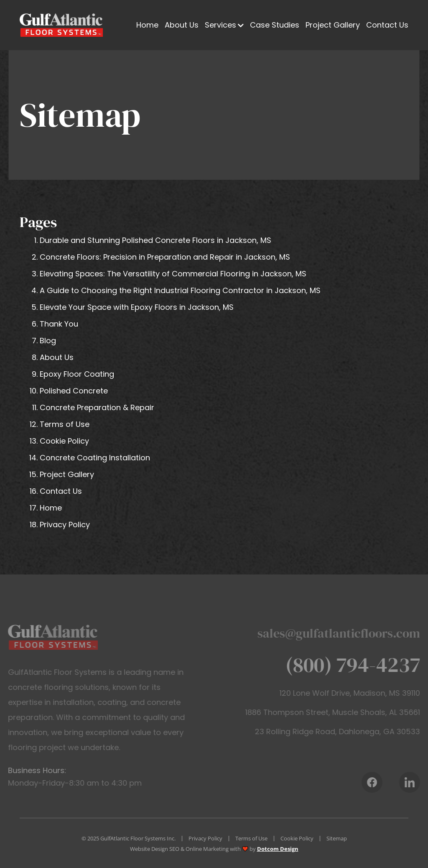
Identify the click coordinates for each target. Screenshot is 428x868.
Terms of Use (65, 424)
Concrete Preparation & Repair (97, 407)
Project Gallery (333, 25)
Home (147, 25)
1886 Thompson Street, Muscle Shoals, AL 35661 (340, 712)
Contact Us (387, 25)
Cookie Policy (64, 441)
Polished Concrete (74, 391)
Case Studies (275, 25)
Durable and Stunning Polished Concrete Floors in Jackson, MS (155, 240)
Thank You (59, 324)
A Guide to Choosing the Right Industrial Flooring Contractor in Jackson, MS (180, 290)
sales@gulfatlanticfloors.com (346, 633)
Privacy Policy (65, 525)
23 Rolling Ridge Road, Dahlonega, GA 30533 (345, 731)
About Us (182, 25)
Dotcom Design (278, 849)
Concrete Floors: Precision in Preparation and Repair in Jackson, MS (165, 257)
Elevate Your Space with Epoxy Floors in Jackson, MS (137, 307)
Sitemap (337, 838)
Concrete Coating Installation (95, 458)
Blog (48, 341)
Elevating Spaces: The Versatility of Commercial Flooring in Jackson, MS (173, 274)
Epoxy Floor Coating (77, 374)
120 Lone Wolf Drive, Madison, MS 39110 (357, 693)
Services (220, 25)
